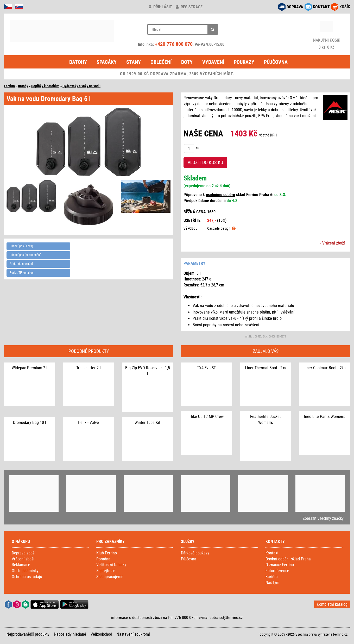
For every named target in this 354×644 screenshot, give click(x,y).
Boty (187, 62)
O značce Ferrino (280, 565)
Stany (134, 62)
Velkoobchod (101, 634)
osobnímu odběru (220, 195)
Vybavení (213, 62)
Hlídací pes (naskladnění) (26, 255)
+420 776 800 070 (174, 44)
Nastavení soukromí (133, 634)
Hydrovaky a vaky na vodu (81, 86)
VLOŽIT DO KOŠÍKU (205, 162)
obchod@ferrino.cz (227, 618)
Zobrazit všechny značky (323, 518)
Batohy (78, 62)
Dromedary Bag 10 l (30, 423)
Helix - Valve (88, 423)
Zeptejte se (106, 571)
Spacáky (107, 62)
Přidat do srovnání (21, 264)
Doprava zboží (24, 553)
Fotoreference (277, 571)
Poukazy (244, 62)
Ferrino (9, 86)
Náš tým (272, 583)
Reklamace (21, 565)
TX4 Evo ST (206, 368)
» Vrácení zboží (332, 243)
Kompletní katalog (332, 604)
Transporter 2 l (88, 368)
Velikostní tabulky (111, 565)
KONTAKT (321, 7)
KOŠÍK (345, 7)
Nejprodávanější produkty (28, 634)
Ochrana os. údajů (27, 577)
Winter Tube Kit (147, 423)
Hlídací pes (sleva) (21, 246)
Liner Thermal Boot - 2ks (265, 368)
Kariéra (272, 577)
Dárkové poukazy (195, 553)
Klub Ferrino (107, 553)
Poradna (103, 559)
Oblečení (161, 62)
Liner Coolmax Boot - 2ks (324, 368)
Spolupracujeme (110, 577)
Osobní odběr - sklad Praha (288, 559)
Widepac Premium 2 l (30, 368)
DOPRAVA (295, 7)
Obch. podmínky (25, 571)
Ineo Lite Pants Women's (325, 417)
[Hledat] (213, 29)
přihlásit (160, 7)
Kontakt (272, 553)
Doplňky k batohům (45, 86)
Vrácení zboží (23, 559)
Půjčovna (276, 62)
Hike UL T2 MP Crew (207, 417)
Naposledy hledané (70, 634)
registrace (189, 7)
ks (197, 148)
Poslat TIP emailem (22, 273)
